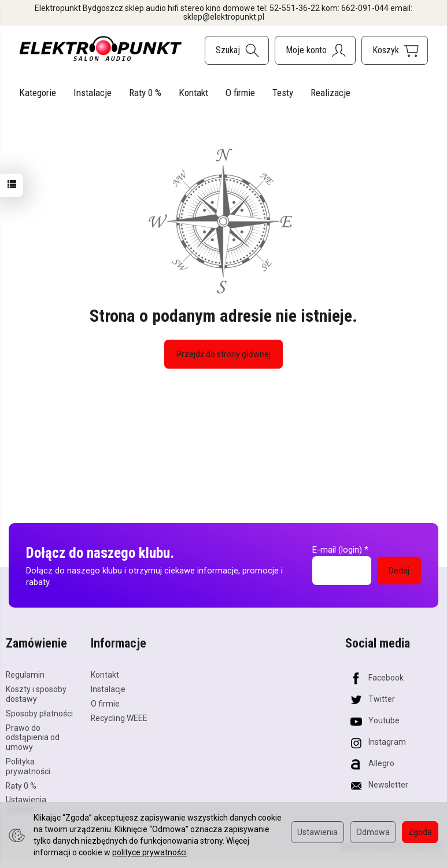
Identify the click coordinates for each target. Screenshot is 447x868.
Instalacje (93, 93)
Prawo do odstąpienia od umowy (33, 738)
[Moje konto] (315, 50)
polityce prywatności (149, 852)
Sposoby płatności (39, 713)
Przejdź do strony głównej (224, 354)
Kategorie (38, 93)
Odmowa (373, 832)
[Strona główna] (101, 48)
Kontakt (193, 93)
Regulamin (25, 675)
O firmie (240, 93)
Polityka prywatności (28, 766)
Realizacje (330, 93)
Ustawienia (317, 832)
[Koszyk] (395, 50)
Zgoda (420, 832)
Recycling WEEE (119, 718)
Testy (283, 93)
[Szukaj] (237, 50)
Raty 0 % (145, 93)
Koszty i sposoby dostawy (36, 694)
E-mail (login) (337, 550)
